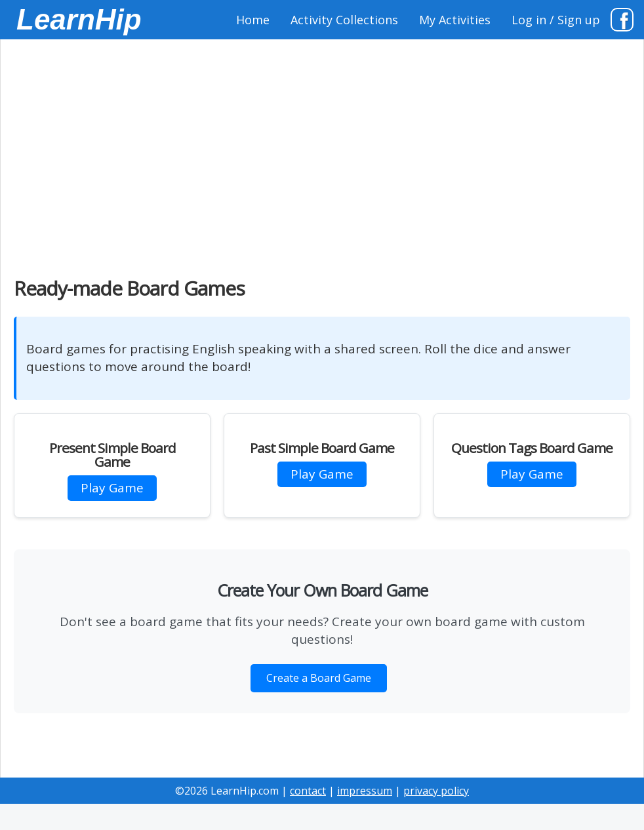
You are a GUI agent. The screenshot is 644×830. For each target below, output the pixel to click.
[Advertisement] (322, 151)
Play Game (112, 488)
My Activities (455, 20)
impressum (365, 791)
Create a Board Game (319, 678)
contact (308, 791)
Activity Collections (344, 20)
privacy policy (436, 791)
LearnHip (79, 19)
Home (253, 20)
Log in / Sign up (556, 20)
